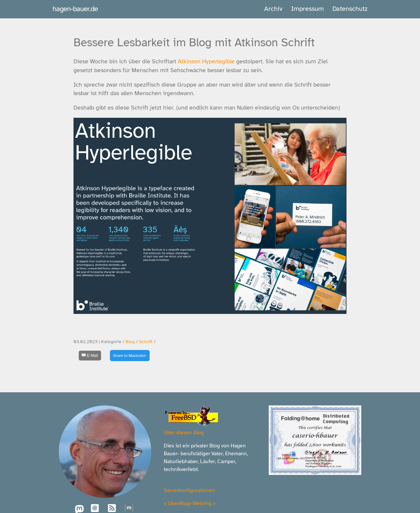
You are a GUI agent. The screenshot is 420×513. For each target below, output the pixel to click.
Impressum (307, 9)
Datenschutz (350, 9)
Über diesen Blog (184, 433)
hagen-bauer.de (75, 9)
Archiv (273, 9)
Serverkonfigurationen (189, 490)
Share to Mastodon (130, 356)
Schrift (146, 342)
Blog (130, 342)
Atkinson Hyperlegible (206, 61)
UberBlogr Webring (190, 503)
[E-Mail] (90, 356)
